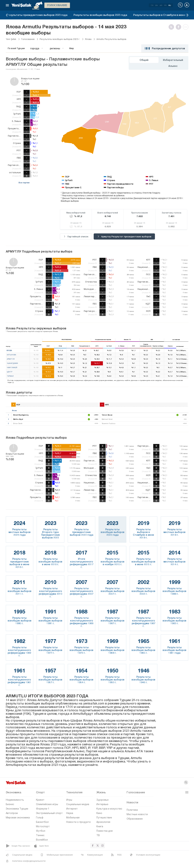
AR (161, 5)
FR (165, 5)
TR (152, 5)
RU (170, 5)
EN (156, 5)
